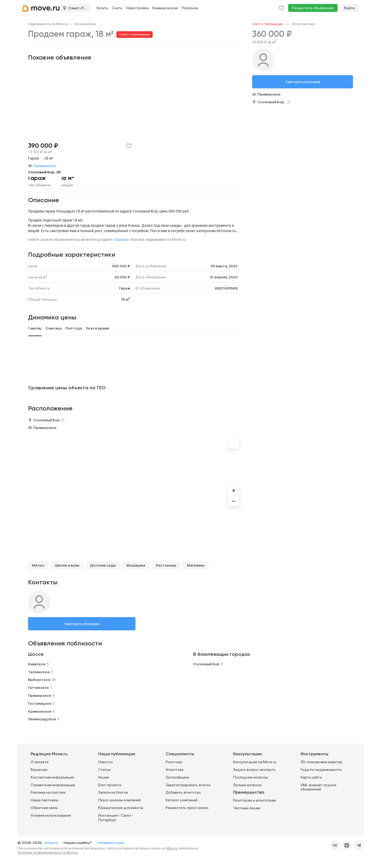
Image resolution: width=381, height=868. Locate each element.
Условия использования (51, 815)
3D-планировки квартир (321, 762)
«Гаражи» (121, 239)
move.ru (51, 843)
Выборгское (39, 680)
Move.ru (172, 848)
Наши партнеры (44, 800)
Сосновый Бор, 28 (44, 172)
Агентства (174, 770)
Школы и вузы (67, 565)
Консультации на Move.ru (255, 762)
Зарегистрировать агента (188, 785)
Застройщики (177, 777)
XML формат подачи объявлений (318, 787)
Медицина (136, 565)
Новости (105, 762)
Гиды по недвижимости (321, 770)
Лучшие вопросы (247, 785)
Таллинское (39, 672)
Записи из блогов (113, 792)
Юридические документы (121, 808)
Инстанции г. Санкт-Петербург (116, 818)
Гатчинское (38, 688)
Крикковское (40, 711)
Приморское (45, 428)
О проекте (40, 762)
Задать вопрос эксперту (254, 770)
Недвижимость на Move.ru (48, 24)
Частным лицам (247, 808)
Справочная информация (53, 785)
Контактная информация (52, 777)
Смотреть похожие (82, 624)
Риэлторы (174, 762)
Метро (38, 565)
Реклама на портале (48, 792)
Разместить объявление (313, 8)
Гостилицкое (40, 703)
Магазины (196, 565)
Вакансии (39, 770)
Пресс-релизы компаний (119, 800)
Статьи (104, 770)
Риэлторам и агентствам (255, 800)
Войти (350, 8)
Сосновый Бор (85, 24)
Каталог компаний (182, 800)
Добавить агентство (183, 792)
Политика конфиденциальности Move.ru (48, 853)
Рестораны (166, 565)
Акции (104, 777)
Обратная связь (44, 808)
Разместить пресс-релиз (187, 808)
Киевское (37, 664)
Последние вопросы (251, 777)
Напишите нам (110, 843)
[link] (48, 24)
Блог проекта (110, 785)
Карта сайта (311, 777)
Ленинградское (42, 719)
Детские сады (103, 565)
